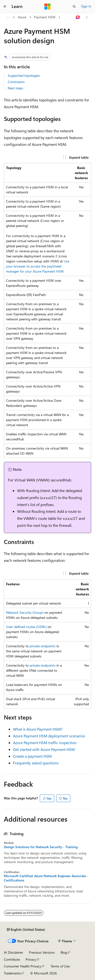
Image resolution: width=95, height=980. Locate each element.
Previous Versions (42, 952)
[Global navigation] (5, 7)
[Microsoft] (47, 7)
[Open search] (74, 7)
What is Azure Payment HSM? (38, 729)
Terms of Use (60, 966)
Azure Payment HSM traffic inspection (45, 743)
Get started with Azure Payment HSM (44, 749)
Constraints (16, 82)
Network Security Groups (25, 612)
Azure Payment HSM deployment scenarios (49, 736)
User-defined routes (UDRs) (26, 627)
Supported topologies (24, 75)
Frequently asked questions (36, 763)
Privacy (31, 959)
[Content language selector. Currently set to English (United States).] (26, 930)
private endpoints (43, 646)
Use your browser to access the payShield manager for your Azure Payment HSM (38, 266)
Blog (64, 952)
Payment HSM (45, 17)
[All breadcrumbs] (8, 17)
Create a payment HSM (32, 756)
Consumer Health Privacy (23, 966)
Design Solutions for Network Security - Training (41, 847)
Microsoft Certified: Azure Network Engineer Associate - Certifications (46, 878)
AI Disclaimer (14, 952)
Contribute (12, 959)
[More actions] (87, 17)
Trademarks (12, 973)
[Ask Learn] (78, 17)
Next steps (15, 88)
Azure (22, 17)
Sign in (86, 6)
